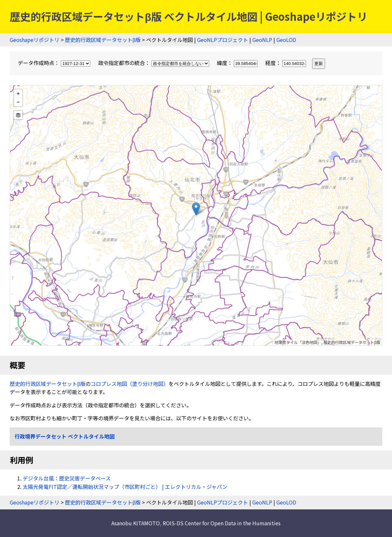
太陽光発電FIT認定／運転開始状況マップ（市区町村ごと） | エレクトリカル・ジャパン (125, 487)
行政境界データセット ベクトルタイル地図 (65, 436)
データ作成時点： (55, 63)
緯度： (238, 63)
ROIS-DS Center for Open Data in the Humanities (222, 523)
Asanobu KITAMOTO (136, 523)
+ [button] (18, 94)
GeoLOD (286, 40)
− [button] (18, 102)
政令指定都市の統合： (154, 63)
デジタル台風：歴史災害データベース (67, 478)
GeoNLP (262, 40)
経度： (286, 63)
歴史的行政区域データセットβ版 (103, 40)
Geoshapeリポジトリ (35, 40)
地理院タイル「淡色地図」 (298, 342)
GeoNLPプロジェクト (223, 40)
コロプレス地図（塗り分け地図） (130, 384)
